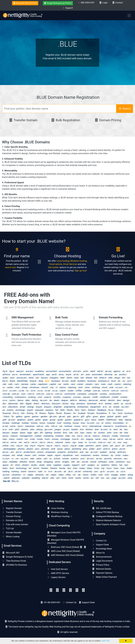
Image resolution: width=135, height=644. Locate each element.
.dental (103, 400)
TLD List (8, 528)
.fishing (30, 413)
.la (110, 429)
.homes (34, 423)
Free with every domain (15, 524)
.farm (83, 410)
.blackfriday (22, 381)
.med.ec (96, 436)
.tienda (62, 468)
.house (76, 423)
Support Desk (100, 545)
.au (115, 374)
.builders (81, 381)
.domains (80, 404)
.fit (36, 413)
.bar (37, 378)
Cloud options (56, 264)
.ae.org (108, 371)
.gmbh (118, 417)
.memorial (124, 436)
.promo (40, 452)
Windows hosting (78, 261)
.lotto (109, 433)
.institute (68, 426)
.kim (82, 429)
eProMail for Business (14, 565)
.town (116, 468)
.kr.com (104, 429)
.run (17, 459)
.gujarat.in (78, 420)
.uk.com (58, 471)
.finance (119, 410)
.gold (125, 417)
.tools (96, 468)
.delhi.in (73, 400)
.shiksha (23, 462)
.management (26, 436)
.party (105, 446)
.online (5, 446)
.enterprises (83, 407)
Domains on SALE (13, 520)
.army (61, 374)
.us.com (110, 471)
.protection (72, 452)
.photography (9, 449)
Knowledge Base (102, 549)
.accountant (51, 371)
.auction (122, 374)
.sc (50, 459)
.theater (44, 468)
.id (102, 423)
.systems (105, 465)
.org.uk (73, 446)
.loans (89, 433)
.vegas (30, 475)
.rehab (19, 455)
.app (48, 374)
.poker (92, 449)
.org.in (32, 446)
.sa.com (24, 459)
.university (87, 471)
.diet (21, 404)
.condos (103, 394)
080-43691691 (86, 3)
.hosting (67, 423)
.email (22, 407)
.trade (129, 468)
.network (59, 442)
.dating (35, 400)
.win (58, 478)
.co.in (33, 391)
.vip (79, 475)
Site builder (54, 267)
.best (76, 378)
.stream (25, 465)
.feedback (101, 410)
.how (83, 423)
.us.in (123, 471)
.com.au (96, 391)
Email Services (70, 264)
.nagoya (89, 439)
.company (81, 394)
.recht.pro (121, 452)
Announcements (102, 557)
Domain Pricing (108, 120)
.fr (109, 413)
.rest (77, 455)
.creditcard (105, 397)
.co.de (21, 391)
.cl (56, 387)
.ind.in (20, 426)
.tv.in (50, 471)
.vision (85, 475)
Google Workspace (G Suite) (17, 557)
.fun (114, 413)
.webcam (15, 478)
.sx (98, 465)
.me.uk (87, 436)
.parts (98, 446)
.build (73, 381)
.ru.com (6, 459)
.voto (106, 475)
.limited (57, 433)
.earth (116, 404)
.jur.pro (66, 429)
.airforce (6, 374)
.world (86, 478)
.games (35, 417)
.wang (130, 475)
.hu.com (90, 423)
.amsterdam (25, 374)
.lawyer (14, 433)
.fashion (91, 410)
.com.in (31, 394)
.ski (78, 462)
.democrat (93, 400)
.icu (98, 423)
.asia (88, 374)
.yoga (114, 478)
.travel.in (32, 471)
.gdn (69, 417)
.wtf (97, 478)
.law (126, 429)
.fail (56, 410)
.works (78, 478)
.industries (30, 426)
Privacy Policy (101, 565)
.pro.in (19, 452)
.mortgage (65, 439)
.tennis (36, 468)
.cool (40, 397)
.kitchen (89, 429)
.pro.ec (5, 452)
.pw (87, 452)
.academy (39, 371)
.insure (77, 426)
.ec (122, 404)
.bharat (89, 378)
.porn (99, 449)
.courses (77, 397)
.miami (19, 439)
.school (57, 459)
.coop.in (47, 397)
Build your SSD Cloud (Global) (67, 547)
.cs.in (5, 400)
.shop (39, 462)
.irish (11, 429)
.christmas (34, 387)
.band (31, 378)
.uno (96, 471)
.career (80, 384)
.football (81, 413)
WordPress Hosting (60, 516)
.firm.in (16, 413)
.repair (50, 455)
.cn (126, 387)
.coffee (78, 391)
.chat (17, 387)
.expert (30, 410)
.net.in (26, 442)
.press (114, 449)
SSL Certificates (102, 508)
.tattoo (114, 465)
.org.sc (65, 446)
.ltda (126, 433)
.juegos (58, 429)
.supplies (57, 465)
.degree (64, 400)
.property (61, 452)
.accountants (65, 371)
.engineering (69, 407)
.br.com (65, 381)
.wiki (52, 478)
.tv (45, 471)
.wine (64, 478)
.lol (95, 433)
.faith (62, 410)
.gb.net (62, 417)
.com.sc (58, 394)
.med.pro (106, 436)
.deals (56, 400)
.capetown (42, 384)
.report (58, 455)
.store (17, 465)
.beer (62, 378)
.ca (123, 381)
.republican (68, 455)
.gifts (88, 417)
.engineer (57, 407)
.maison (14, 436)
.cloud (104, 387)
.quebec (103, 452)
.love (115, 433)
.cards (66, 384)
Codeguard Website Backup (107, 516)
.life (41, 433)
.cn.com (119, 387)
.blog (41, 381)
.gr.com (12, 420)
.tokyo (89, 468)
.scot (82, 459)
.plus (85, 449)
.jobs (32, 429)
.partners (89, 446)
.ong (125, 442)
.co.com (13, 391)
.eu (4, 410)
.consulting (7, 397)
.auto (12, 378)
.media (115, 436)
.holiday (25, 423)
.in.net (5, 426)
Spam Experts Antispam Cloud (109, 524)
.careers (89, 384)
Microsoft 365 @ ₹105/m (25, 3)
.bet (82, 378)
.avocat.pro (21, 378)
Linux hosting (63, 261)
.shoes (32, 462)
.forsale (91, 413)
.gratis (30, 420)
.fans (77, 410)
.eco (4, 407)
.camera (24, 384)
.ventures (39, 475)
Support (67, 8)
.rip (112, 455)
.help (120, 420)
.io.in (4, 429)
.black (12, 381)
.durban (108, 404)
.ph (123, 446)
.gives (95, 417)
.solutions (120, 462)
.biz (128, 378)
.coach (62, 391)
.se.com (90, 459)
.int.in (84, 426)
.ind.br (13, 426)
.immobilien (118, 423)
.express (49, 410)
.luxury (5, 436)
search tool (10, 267)
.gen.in (75, 417)
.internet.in (108, 426)
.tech (12, 468)
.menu (11, 439)
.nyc (109, 442)
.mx (82, 439)
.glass (102, 417)
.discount (56, 404)
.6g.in (12, 371)
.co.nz (40, 391)
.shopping (48, 462)
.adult (92, 371)
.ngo (74, 442)
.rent (34, 455)
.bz (119, 381)
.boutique (55, 381)
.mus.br (75, 439)
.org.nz (49, 446)
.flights (51, 413)
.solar (111, 462)
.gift (82, 417)
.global (110, 417)
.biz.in (5, 381)
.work (70, 478)
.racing (112, 452)
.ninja (80, 442)
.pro (12, 452)
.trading (6, 471)
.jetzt (17, 429)
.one (119, 442)
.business (92, 381)
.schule (65, 459)
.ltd (121, 433)
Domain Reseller (12, 533)
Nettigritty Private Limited (117, 627)
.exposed (39, 410)
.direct (36, 404)
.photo (129, 446)
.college (87, 391)
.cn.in (5, 391)
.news (67, 442)
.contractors (20, 397)
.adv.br (100, 371)
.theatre (53, 468)
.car (59, 384)
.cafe (10, 384)
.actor (85, 371)
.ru (12, 459)
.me (73, 436)
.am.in (15, 374)
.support (75, 465)
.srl (11, 465)
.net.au (112, 439)
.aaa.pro (20, 371)
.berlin (69, 378)
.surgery (91, 465)
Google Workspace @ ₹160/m (58, 3)
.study (41, 465)
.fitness (42, 413)
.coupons (66, 397)
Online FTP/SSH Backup (105, 512)
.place (67, 449)
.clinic (87, 387)
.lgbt (36, 433)
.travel (23, 471)
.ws (92, 478)
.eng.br (39, 407)
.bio (123, 378)
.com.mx (40, 394)
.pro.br (122, 449)
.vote (100, 475)
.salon (39, 459)
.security (107, 459)
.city (51, 387)
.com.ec (15, 394)
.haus (94, 420)
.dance (20, 400)
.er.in (105, 407)
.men (4, 439)
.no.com (92, 442)
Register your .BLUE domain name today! (67, 55)
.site (73, 462)
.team (5, 468)
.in (126, 423)
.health (101, 420)
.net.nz (34, 442)
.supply (66, 465)
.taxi (126, 465)
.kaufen (74, 429)
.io (130, 426)
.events (10, 410)
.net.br (120, 439)
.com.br (105, 391)
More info (105, 641)
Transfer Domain (23, 120)
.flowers (67, 413)
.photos (21, 449)
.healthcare (111, 420)
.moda (39, 439)
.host (59, 423)
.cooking (31, 397)
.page (81, 446)
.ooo (12, 446)
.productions (29, 452)
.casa (103, 384)
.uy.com (6, 475)
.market (38, 436)
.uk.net (78, 471)
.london (101, 433)
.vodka (93, 475)
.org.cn (19, 446)
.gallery (19, 417)
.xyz (108, 478)
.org (26, 446)
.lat (121, 429)
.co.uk (47, 391)
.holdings (15, 423)
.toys (122, 468)
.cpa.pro (86, 397)
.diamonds (13, 404)
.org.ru (57, 446)
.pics (37, 449)
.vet (47, 475)
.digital (28, 404)
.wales (122, 475)
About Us (98, 553)
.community (69, 394)
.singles (65, 462)
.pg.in (117, 446)
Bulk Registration (65, 120)
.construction (115, 394)
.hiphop (128, 420)
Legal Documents (102, 561)
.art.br (76, 374)
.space (5, 465)
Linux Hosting (56, 508)
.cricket (115, 397)
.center (10, 387)
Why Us (15, 481)
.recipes (6, 455)
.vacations (16, 475)
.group (52, 420)
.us (117, 471)
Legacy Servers (56, 577)
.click (80, 387)
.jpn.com (48, 429)
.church (44, 387)
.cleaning (72, 387)
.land (115, 429)
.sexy (4, 462)
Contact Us (99, 541)
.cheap (24, 387)
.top (103, 468)
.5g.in (5, 371)
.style (49, 465)
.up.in (102, 471)
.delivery (82, 400)
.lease (22, 433)
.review (96, 455)
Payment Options (102, 573)
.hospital (51, 423)
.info (47, 426)
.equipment (95, 407)
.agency (117, 371)
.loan (82, 433)
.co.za (55, 391)
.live (76, 433)
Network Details (102, 569)
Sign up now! (81, 271)
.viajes (53, 475)
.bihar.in (102, 378)
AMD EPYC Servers (58, 573)
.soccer (85, 462)
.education (13, 407)
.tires (75, 468)
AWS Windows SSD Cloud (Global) (65, 555)
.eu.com (125, 407)
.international (95, 426)
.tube (40, 471)
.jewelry (24, 429)
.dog (72, 404)
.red (13, 455)
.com (23, 394)
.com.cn (115, 391)
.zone (130, 478)
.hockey (6, 423)
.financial (6, 413)
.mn (26, 439)
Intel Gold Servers (57, 569)
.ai (123, 371)
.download (91, 404)
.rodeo (125, 455)
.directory (45, 404)
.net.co (5, 442)
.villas (68, 475)
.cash (110, 384)
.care (73, 384)
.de (50, 400)
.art (82, 374)
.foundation (101, 413)
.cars (96, 384)
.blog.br (33, 381)
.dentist (111, 400)
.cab (4, 384)
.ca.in (129, 381)
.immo (108, 423)
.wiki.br (45, 478)
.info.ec (40, 426)
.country (57, 397)
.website (25, 478)
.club (111, 387)
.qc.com (94, 452)
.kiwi (97, 429)
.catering (127, 384)
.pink (53, 449)
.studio (34, 465)
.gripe (45, 420)
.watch (6, 478)
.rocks (118, 455)
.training (15, 471)
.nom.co (102, 442)
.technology (21, 468)
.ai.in (128, 371)
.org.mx (41, 446)
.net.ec (13, 442)
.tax (120, 465)
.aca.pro (29, 371)
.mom (47, 439)
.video (61, 475)
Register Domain (12, 508)
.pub (81, 452)
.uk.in (70, 471)
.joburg (39, 429)
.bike (110, 378)
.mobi (32, 439)
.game (27, 417)
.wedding (35, 478)
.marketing (48, 436)
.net (20, 442)
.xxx (102, 478)
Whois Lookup (11, 537)
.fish (23, 413)
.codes (70, 391)
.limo (65, 433)
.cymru (12, 400)
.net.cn (128, 439)
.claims (62, 387)
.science (74, 459)
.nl (86, 442)
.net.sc (50, 442)
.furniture (128, 413)
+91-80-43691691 (52, 602)
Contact (117, 3)
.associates (97, 374)
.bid (95, 378)
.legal (29, 433)
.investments (121, 426)
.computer (93, 394)
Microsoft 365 (11, 553)
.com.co (124, 391)
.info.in (54, 426)
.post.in (106, 449)
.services (117, 459)
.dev (4, 404)
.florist (59, 413)
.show (57, 462)
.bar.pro (44, 378)
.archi (54, 374)
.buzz (113, 381)
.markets (59, 436)
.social (93, 462)
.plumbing (76, 449)
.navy (105, 439)
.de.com (43, 400)
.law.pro (6, 433)
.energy (30, 407)
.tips (69, 468)
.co (27, 391)
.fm (74, 413)
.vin (74, 475)
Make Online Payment (104, 577)
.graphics (21, 420)
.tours (109, 468)
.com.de (6, 394)
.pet (111, 446)
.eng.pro (47, 407)
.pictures (45, 449)
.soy (128, 462)
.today (82, 468)
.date (27, 400)
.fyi (12, 417)
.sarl (45, 459)
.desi (119, 400)
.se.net (99, 459)
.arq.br (68, 374)
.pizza (60, 449)
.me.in (79, 436)
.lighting (48, 433)
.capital (52, 384)
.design (126, 400)
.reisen (27, 455)
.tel (30, 468)
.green (38, 420)
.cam (16, 384)
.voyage (114, 475)
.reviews (105, 455)
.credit (95, 397)
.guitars (68, 420)
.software (102, 462)
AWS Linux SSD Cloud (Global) (64, 551)
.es (110, 407)
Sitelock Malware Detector (106, 520)
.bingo (117, 378)
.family (69, 410)
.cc (3, 387)
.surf (83, 465)
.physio (30, 449)
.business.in (103, 381)
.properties (50, 452)
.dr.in (100, 404)
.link (71, 433)
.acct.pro (77, 371)
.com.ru (49, 394)
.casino (117, 384)
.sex (125, 459)
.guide (60, 420)
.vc (24, 475)
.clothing (96, 387)
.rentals (41, 455)
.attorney (108, 374)
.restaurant (85, 455)
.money (55, 439)
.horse (42, 423)
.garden (44, 417)
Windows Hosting (57, 512)
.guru (87, 420)
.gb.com (53, 417)
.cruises (124, 397)
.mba (67, 436)
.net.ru (42, 442)
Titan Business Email (14, 561)
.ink (60, 426)
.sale (32, 459)
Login (103, 3)
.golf (4, 420)
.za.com (122, 478)
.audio (5, 378)
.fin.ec (111, 410)
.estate (116, 407)
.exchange (20, 410)
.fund (120, 413)
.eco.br (128, 404)
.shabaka (13, 462)
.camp (33, 384)
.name (98, 439)
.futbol (6, 417)
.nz (114, 442)
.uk (65, 471)
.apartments (38, 374)
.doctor (65, 404)
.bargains (54, 378)
